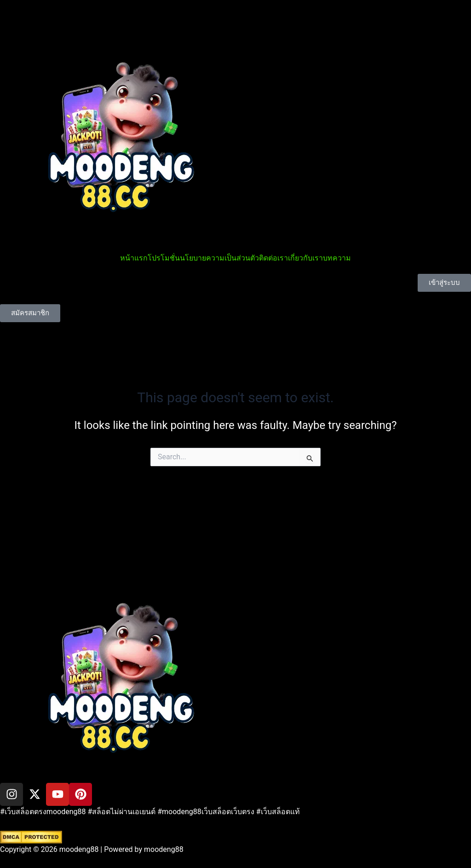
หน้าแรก (134, 258)
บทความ (337, 258)
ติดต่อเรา (273, 258)
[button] (235, 542)
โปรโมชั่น (164, 258)
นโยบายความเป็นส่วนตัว (219, 258)
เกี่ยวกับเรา (305, 258)
